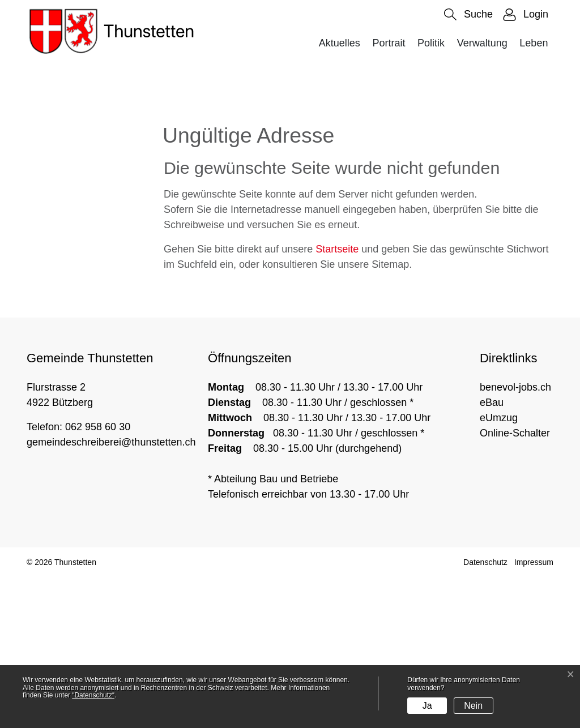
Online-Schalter (515, 584)
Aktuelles (340, 43)
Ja (427, 706)
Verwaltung (482, 43)
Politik (431, 43)
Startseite (337, 400)
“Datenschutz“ (93, 695)
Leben (534, 43)
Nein (473, 706)
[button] (468, 14)
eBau (492, 553)
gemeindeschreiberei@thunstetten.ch (111, 593)
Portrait (389, 43)
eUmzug (499, 568)
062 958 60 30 (98, 577)
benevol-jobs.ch (515, 538)
